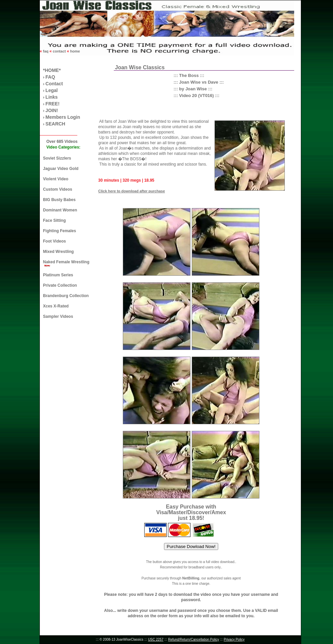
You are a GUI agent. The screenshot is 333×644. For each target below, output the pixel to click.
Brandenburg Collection (66, 296)
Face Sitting (55, 220)
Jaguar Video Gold (61, 169)
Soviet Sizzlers (57, 158)
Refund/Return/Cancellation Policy (193, 639)
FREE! (53, 104)
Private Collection (60, 285)
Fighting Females (60, 231)
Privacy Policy (234, 639)
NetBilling (191, 578)
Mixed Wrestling (59, 252)
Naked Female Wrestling (66, 262)
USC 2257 (156, 639)
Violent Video (56, 179)
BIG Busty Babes (59, 200)
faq (46, 51)
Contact (54, 84)
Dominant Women (60, 210)
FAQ (50, 77)
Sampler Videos (58, 316)
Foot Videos (55, 241)
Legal (52, 90)
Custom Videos (58, 189)
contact (59, 51)
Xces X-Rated (56, 306)
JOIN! (52, 110)
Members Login (63, 117)
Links (52, 97)
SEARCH (55, 124)
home (74, 51)
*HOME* (52, 70)
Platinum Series (58, 275)
